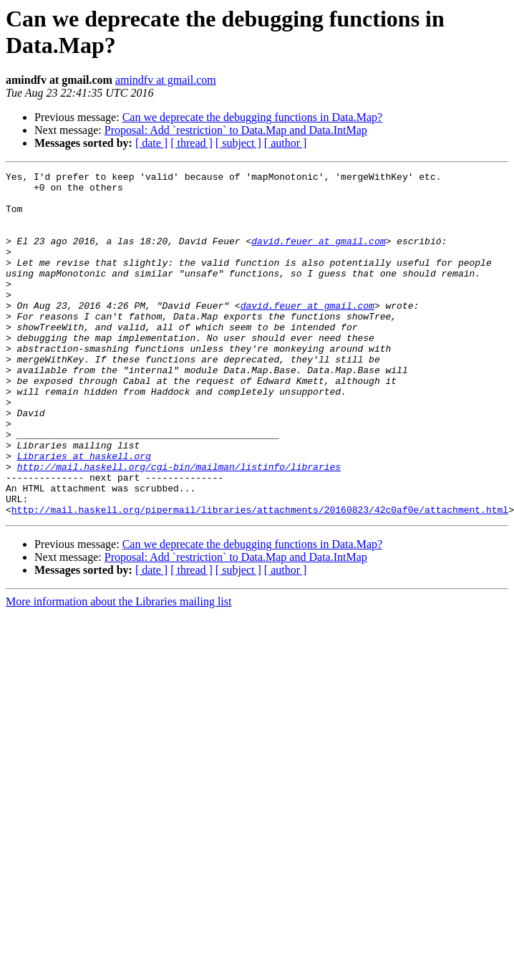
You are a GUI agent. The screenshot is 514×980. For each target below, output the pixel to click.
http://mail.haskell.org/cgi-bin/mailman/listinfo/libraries (179, 527)
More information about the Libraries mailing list (118, 670)
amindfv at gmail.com (166, 80)
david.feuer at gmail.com (318, 256)
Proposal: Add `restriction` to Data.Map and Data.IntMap (236, 130)
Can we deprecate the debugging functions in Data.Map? (252, 117)
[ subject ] (238, 143)
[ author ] (286, 143)
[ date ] (151, 143)
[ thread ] (191, 143)
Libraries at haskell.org (84, 514)
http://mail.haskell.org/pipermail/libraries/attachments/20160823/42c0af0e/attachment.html (260, 578)
